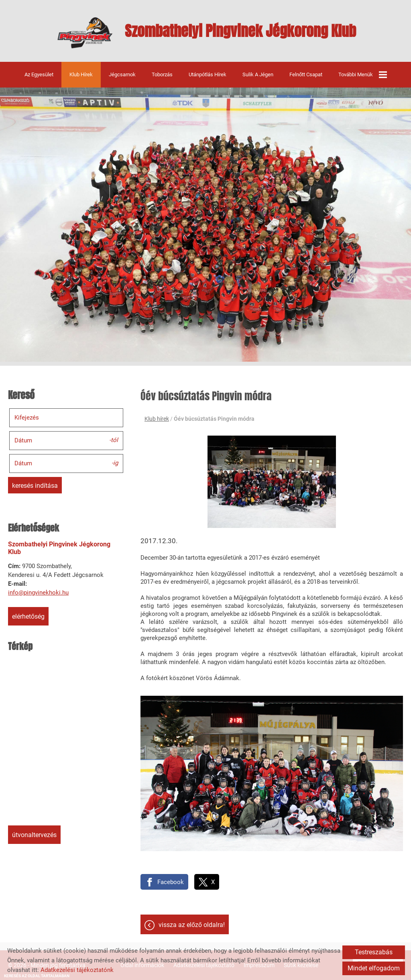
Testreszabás (374, 952)
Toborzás (162, 74)
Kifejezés (27, 418)
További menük (363, 75)
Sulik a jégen (258, 74)
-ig (115, 463)
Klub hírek (81, 74)
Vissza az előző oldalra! (192, 925)
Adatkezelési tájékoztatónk (77, 970)
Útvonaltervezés (34, 835)
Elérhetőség (28, 616)
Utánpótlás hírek (208, 74)
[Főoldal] (85, 33)
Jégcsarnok (122, 74)
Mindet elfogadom (374, 968)
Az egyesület (39, 74)
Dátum (23, 440)
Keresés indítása (35, 486)
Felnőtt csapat (306, 74)
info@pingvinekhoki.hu (38, 593)
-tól (114, 440)
